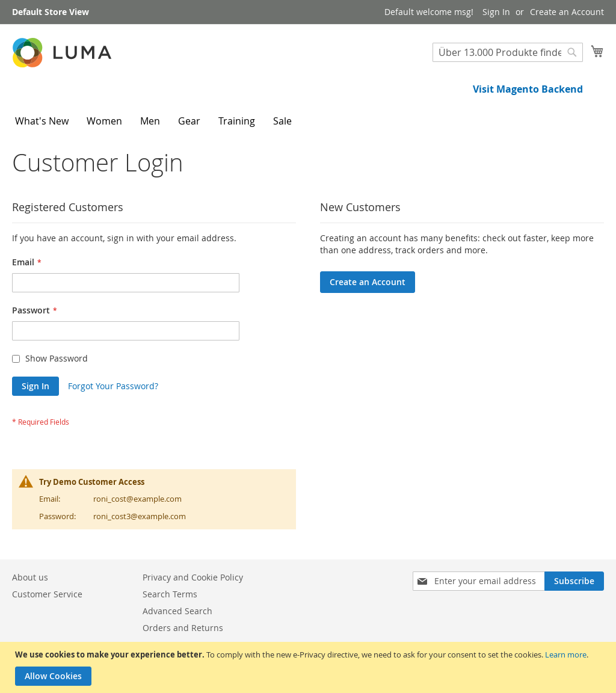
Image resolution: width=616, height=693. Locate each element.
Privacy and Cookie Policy (193, 577)
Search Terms (170, 594)
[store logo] (63, 53)
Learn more (566, 654)
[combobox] (508, 52)
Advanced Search (177, 611)
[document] (310, 667)
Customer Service (47, 594)
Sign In (496, 12)
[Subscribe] (574, 581)
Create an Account (567, 12)
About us (30, 577)
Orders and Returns (183, 628)
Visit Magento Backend (528, 89)
